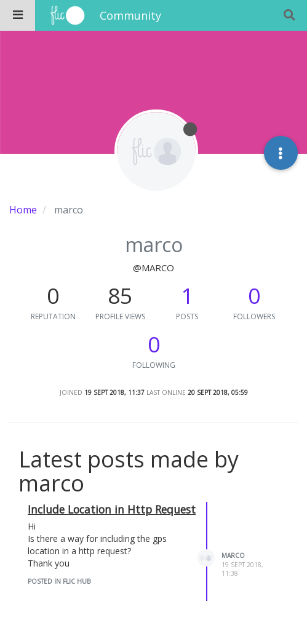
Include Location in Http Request (112, 509)
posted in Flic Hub (59, 581)
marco (233, 555)
